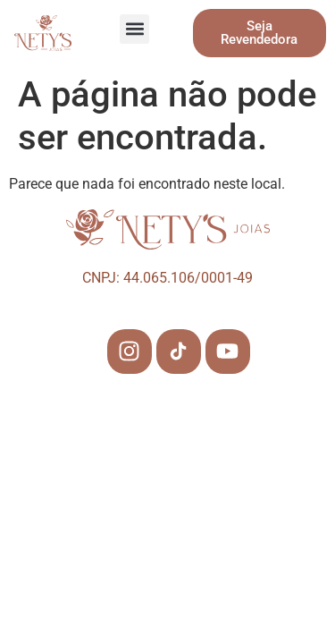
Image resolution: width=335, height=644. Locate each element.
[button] (134, 29)
